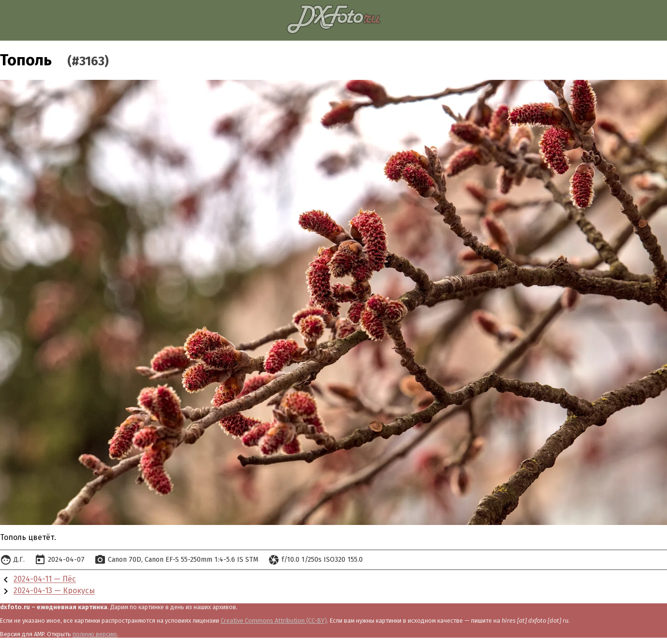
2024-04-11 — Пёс (45, 579)
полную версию (95, 634)
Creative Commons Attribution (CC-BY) (274, 621)
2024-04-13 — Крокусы (54, 591)
